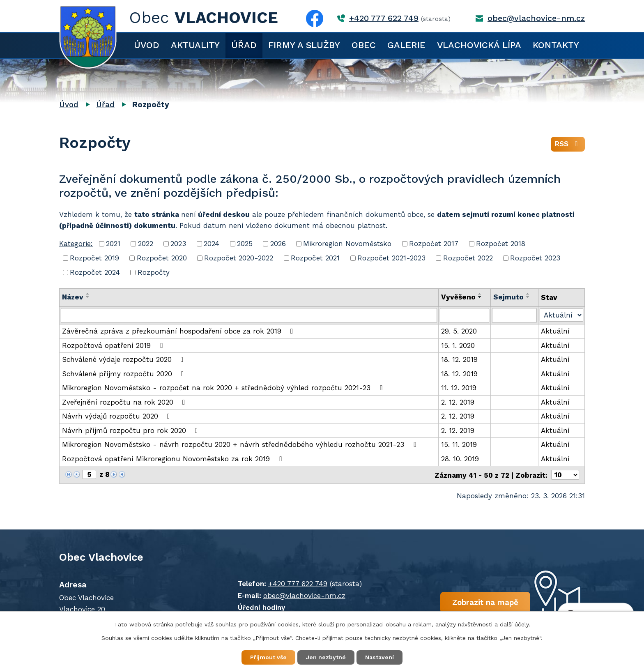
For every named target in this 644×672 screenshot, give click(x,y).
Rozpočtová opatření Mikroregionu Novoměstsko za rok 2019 (173, 459)
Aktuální (555, 331)
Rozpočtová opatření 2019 (114, 345)
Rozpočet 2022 (468, 258)
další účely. (515, 624)
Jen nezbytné (326, 657)
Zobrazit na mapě (485, 602)
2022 (146, 244)
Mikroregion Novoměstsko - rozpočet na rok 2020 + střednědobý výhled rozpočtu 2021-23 (224, 388)
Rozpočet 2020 (162, 258)
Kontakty (556, 45)
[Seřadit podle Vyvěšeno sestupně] (480, 297)
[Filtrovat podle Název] (249, 315)
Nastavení (379, 657)
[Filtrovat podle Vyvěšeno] (465, 315)
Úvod (147, 45)
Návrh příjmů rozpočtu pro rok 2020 (131, 430)
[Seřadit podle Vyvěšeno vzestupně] (480, 294)
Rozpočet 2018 (501, 244)
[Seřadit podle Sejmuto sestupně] (528, 297)
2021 (113, 244)
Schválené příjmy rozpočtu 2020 (124, 374)
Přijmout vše (268, 657)
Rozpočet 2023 (535, 258)
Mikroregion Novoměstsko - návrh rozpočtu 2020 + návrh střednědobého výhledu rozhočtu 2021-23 (240, 444)
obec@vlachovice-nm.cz (536, 18)
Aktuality (195, 45)
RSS (568, 144)
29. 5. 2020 (459, 331)
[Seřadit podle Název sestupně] (88, 297)
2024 (212, 244)
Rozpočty (154, 272)
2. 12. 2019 (458, 402)
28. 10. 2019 (460, 459)
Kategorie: (76, 243)
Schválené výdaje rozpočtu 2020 (124, 359)
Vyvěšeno (458, 297)
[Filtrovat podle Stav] (561, 315)
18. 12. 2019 (459, 359)
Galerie (406, 45)
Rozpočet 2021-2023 (391, 258)
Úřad (244, 45)
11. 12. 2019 (459, 388)
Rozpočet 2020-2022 (239, 258)
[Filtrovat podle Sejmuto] (514, 315)
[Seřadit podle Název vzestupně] (88, 294)
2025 (245, 244)
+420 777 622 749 (384, 18)
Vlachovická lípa (479, 45)
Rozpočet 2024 (95, 272)
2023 (178, 244)
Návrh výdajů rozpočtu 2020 (117, 416)
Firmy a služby (304, 45)
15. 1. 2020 (458, 345)
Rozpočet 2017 (434, 244)
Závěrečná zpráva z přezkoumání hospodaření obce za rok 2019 (179, 331)
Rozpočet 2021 (315, 258)
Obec (364, 45)
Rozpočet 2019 (94, 258)
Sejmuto (508, 297)
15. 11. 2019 (459, 444)
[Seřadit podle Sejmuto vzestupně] (528, 294)
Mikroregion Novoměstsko (347, 244)
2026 (278, 244)
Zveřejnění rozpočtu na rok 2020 (125, 402)
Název (73, 297)
